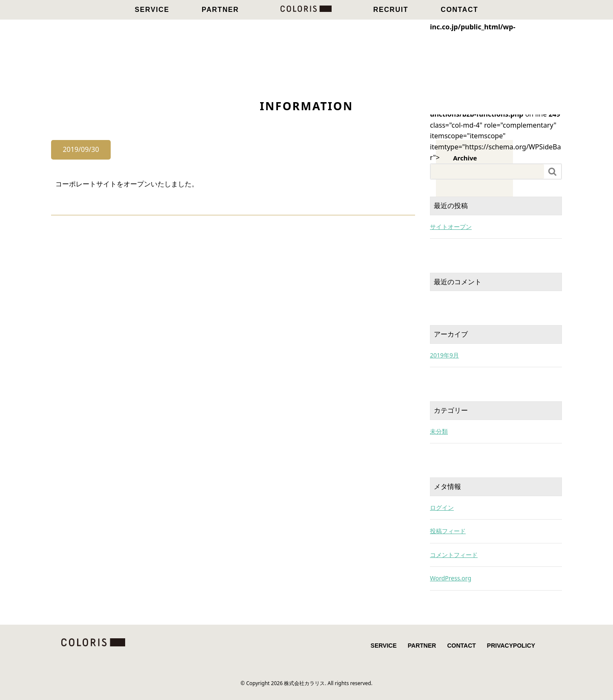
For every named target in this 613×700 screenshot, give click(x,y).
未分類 (439, 431)
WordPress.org (451, 578)
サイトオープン (451, 227)
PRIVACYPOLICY (511, 646)
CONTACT (459, 10)
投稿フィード (448, 531)
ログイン (442, 507)
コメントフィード (454, 555)
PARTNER (220, 10)
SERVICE (152, 10)
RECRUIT (391, 10)
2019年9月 (444, 355)
